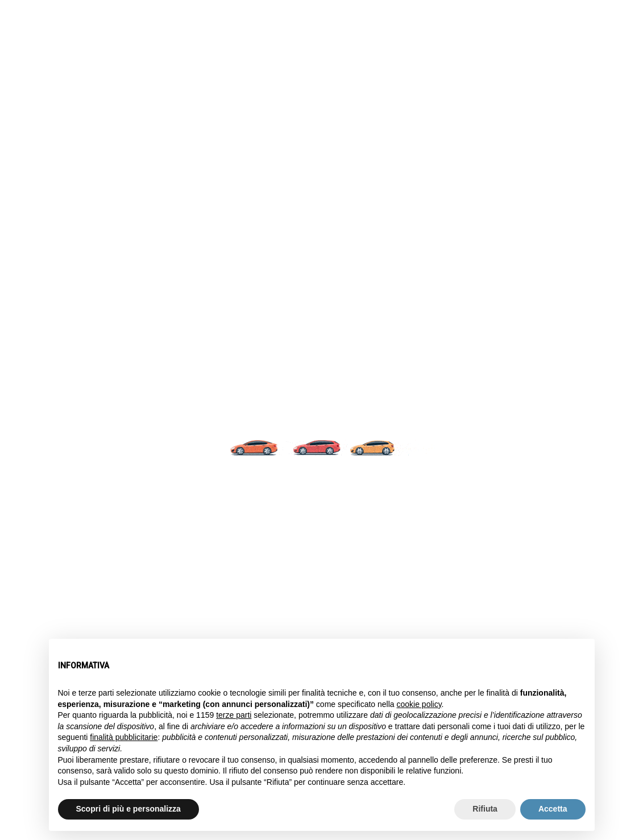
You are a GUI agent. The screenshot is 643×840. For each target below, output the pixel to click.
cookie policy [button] (419, 704)
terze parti (234, 715)
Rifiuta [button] (485, 809)
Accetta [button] (553, 809)
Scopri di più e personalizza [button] (128, 809)
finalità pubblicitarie (124, 737)
